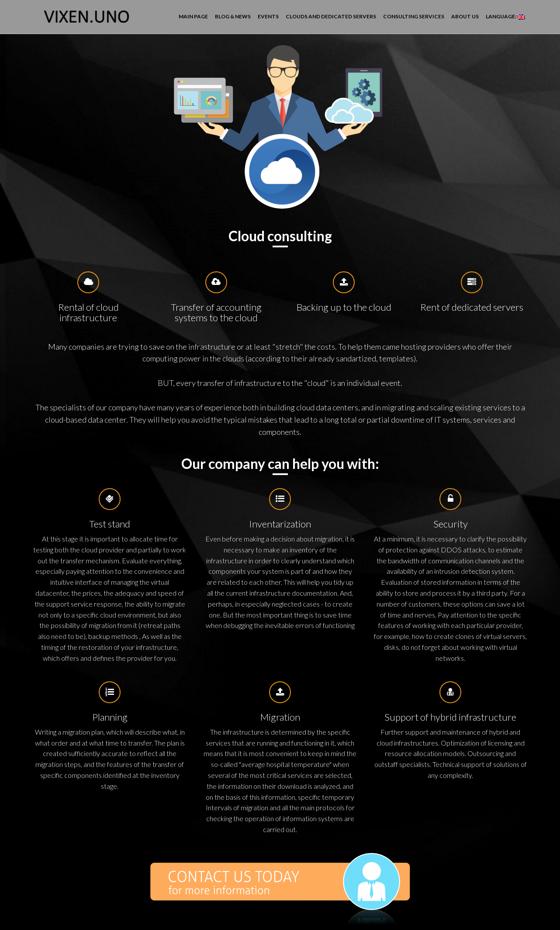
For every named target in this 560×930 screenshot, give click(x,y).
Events (268, 16)
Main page (193, 16)
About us (465, 16)
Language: (505, 16)
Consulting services (414, 16)
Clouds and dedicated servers (331, 16)
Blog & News (233, 16)
